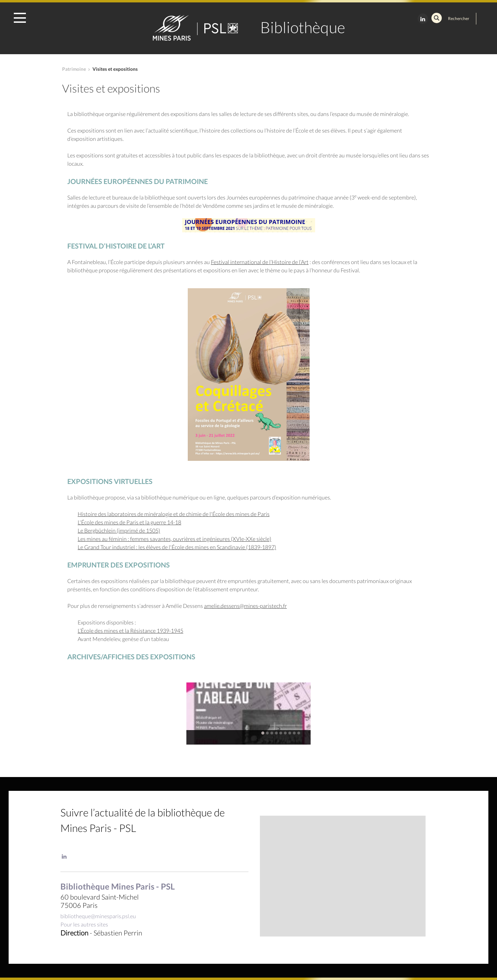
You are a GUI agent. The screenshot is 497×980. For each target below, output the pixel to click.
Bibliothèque (303, 27)
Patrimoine (74, 69)
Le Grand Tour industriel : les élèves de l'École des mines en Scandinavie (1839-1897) (177, 547)
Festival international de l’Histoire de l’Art (260, 262)
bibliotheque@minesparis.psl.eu (98, 916)
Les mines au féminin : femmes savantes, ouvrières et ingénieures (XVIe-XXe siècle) (174, 539)
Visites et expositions (115, 69)
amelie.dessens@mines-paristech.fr (245, 606)
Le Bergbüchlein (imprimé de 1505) (119, 530)
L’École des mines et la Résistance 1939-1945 (130, 630)
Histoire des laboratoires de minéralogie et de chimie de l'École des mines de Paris (174, 514)
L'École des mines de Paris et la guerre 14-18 (129, 522)
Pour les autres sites (84, 924)
